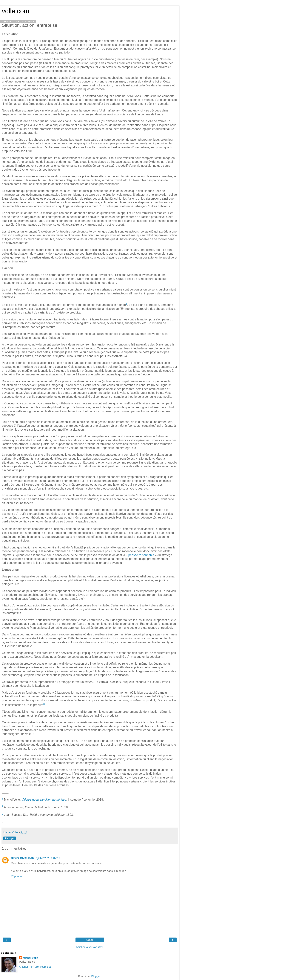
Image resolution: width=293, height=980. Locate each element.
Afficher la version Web (90, 947)
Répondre (17, 876)
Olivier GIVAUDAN (22, 858)
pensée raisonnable (141, 555)
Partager (10, 838)
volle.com (16, 11)
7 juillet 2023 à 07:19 (48, 858)
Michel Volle (30, 958)
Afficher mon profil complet (35, 967)
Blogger (96, 976)
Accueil (90, 940)
